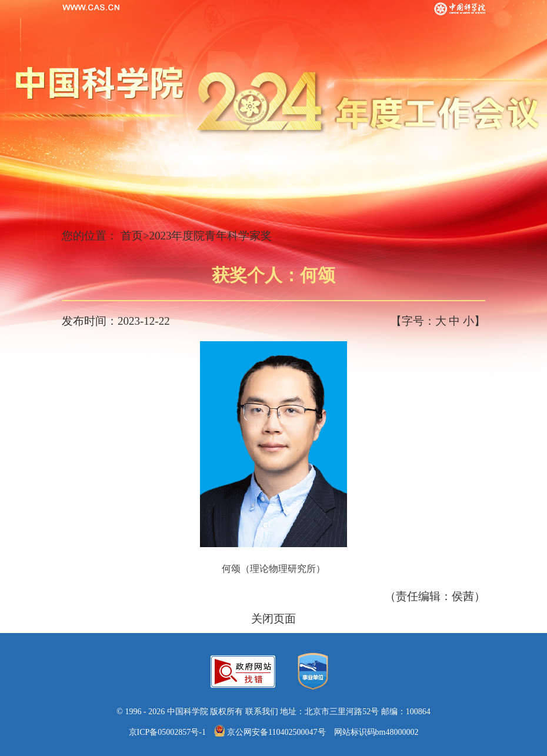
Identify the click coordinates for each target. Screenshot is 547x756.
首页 (132, 236)
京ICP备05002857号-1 (167, 732)
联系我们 (262, 712)
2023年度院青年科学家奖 (210, 236)
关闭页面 (273, 619)
